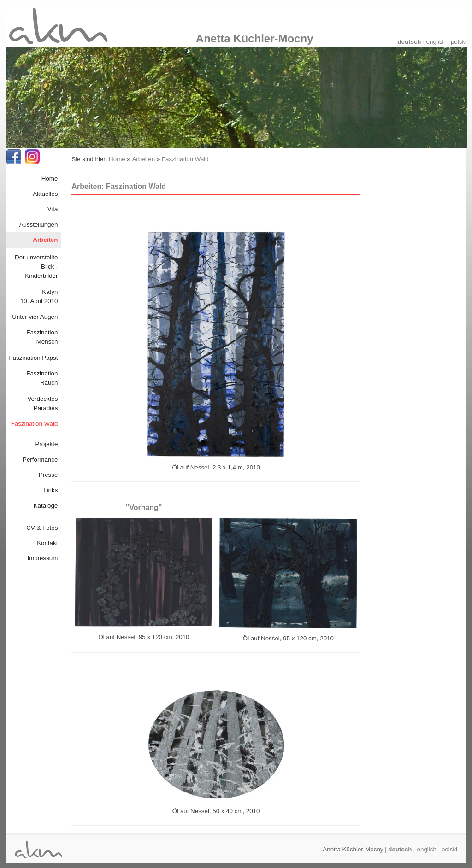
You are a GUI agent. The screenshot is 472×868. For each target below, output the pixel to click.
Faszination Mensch (42, 337)
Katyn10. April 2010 (39, 296)
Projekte (46, 444)
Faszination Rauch (42, 378)
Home (50, 179)
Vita (53, 209)
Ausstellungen (39, 225)
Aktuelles (45, 194)
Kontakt (47, 543)
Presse (48, 475)
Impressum (42, 558)
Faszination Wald (35, 424)
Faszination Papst (33, 358)
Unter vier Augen (35, 317)
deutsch (409, 42)
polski (459, 42)
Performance (40, 460)
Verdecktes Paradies (42, 403)
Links (50, 490)
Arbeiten (45, 240)
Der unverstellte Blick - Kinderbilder (36, 267)
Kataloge (46, 506)
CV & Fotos (42, 528)
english (436, 42)
